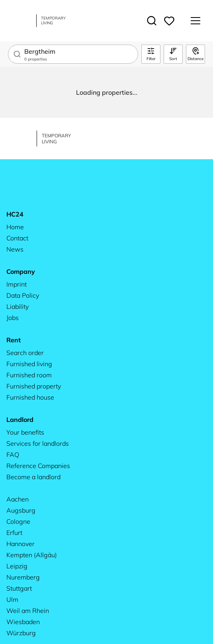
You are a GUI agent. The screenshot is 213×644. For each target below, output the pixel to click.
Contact (17, 238)
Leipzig (17, 566)
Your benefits (25, 432)
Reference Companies (38, 466)
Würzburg (21, 633)
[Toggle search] (152, 21)
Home (15, 227)
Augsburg (21, 510)
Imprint (17, 284)
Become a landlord (33, 477)
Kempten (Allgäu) (32, 555)
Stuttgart (19, 588)
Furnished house (30, 397)
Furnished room (29, 375)
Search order (25, 353)
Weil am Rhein (28, 611)
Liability (18, 306)
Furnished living (29, 364)
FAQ (13, 455)
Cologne (18, 521)
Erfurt (14, 533)
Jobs (13, 318)
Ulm (12, 599)
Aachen (18, 499)
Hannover (21, 544)
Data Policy (23, 295)
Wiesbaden (23, 622)
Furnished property (34, 386)
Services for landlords (38, 443)
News (15, 249)
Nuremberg (23, 577)
